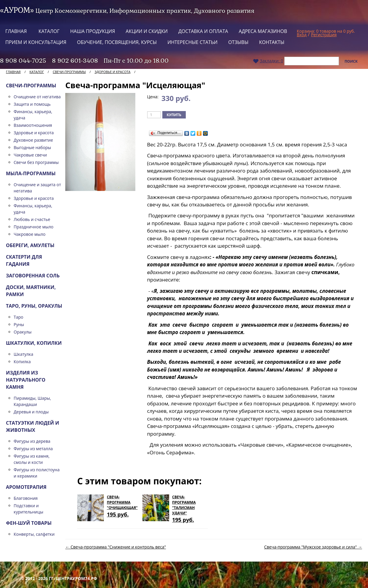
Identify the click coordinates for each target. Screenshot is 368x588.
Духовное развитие (33, 140)
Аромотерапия (26, 487)
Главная (16, 31)
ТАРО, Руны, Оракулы (34, 306)
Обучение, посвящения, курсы (117, 42)
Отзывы (238, 42)
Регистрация (324, 35)
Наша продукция (93, 31)
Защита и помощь (32, 104)
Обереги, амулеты (30, 245)
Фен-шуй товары (29, 523)
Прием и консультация (36, 42)
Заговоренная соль (33, 276)
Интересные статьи (192, 42)
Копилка (22, 362)
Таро (18, 317)
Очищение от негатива (37, 97)
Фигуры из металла (33, 449)
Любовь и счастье (32, 219)
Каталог (49, 31)
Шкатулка (23, 354)
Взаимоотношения (33, 125)
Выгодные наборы (32, 147)
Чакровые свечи (30, 155)
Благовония (26, 498)
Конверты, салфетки (34, 534)
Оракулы (23, 332)
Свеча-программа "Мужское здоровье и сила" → (313, 547)
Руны (19, 324)
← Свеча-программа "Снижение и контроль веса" (116, 547)
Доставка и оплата (203, 31)
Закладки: (268, 61)
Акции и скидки (147, 31)
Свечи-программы (69, 72)
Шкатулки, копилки (34, 343)
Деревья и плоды (31, 412)
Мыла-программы (31, 173)
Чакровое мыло (30, 234)
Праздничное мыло (34, 227)
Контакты (272, 42)
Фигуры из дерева (32, 441)
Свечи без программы (36, 162)
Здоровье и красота (113, 72)
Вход (302, 35)
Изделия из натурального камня (26, 380)
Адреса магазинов (263, 31)
